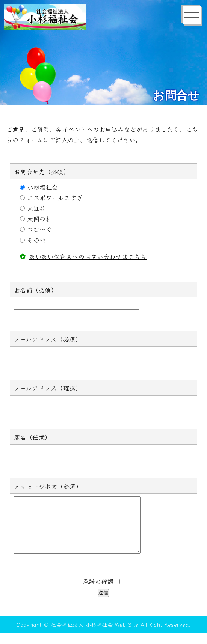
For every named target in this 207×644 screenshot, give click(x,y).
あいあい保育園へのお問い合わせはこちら (88, 256)
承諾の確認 (104, 593)
